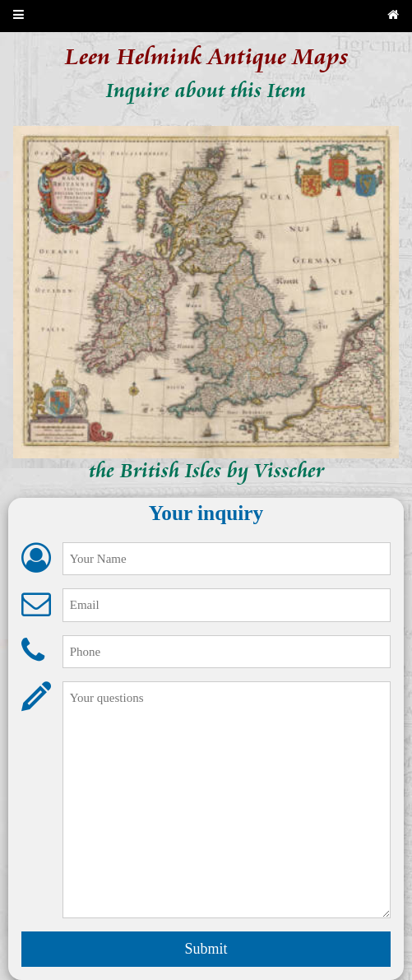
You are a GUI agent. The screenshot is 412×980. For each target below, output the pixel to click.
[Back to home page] (393, 16)
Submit (206, 949)
